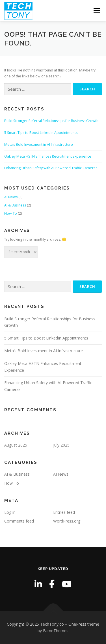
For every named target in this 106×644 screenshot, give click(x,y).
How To (11, 213)
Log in (10, 512)
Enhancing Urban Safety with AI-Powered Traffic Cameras (51, 168)
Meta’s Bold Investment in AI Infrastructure (39, 144)
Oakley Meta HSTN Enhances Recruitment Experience (48, 156)
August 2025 (16, 445)
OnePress (77, 624)
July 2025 (61, 445)
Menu (97, 11)
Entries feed (64, 512)
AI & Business (15, 205)
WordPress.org (67, 521)
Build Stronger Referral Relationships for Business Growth (51, 121)
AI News (11, 197)
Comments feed (19, 521)
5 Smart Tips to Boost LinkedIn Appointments (41, 133)
